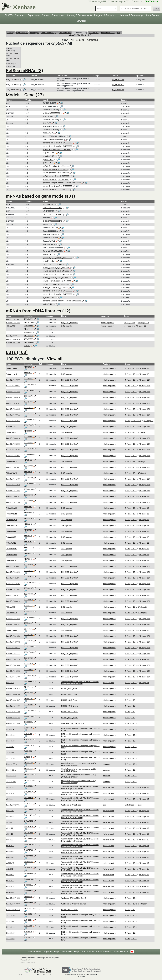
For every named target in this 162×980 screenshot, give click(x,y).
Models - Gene (12, 53)
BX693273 (28, 606)
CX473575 (28, 408)
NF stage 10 (130, 688)
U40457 (27, 346)
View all (55, 359)
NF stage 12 (144, 368)
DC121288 (28, 833)
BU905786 (28, 693)
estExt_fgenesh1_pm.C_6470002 (56, 180)
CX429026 (28, 437)
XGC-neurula (67, 326)
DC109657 (28, 792)
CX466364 (28, 443)
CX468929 (28, 501)
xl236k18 (10, 787)
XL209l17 (10, 752)
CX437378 (28, 565)
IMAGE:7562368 (13, 444)
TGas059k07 (11, 560)
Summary (11, 33)
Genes (45, 15)
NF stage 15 (144, 683)
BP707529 (28, 780)
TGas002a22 (11, 514)
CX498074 (28, 396)
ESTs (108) (17, 352)
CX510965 (28, 617)
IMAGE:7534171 (13, 427)
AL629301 (28, 542)
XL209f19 (10, 747)
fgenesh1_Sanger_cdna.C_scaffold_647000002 (62, 183)
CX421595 (28, 390)
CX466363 (28, 664)
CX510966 (28, 483)
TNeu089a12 (11, 461)
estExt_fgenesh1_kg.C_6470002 (56, 173)
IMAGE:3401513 (13, 688)
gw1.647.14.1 (48, 160)
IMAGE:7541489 (13, 479)
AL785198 (28, 460)
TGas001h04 (11, 508)
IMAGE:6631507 (13, 700)
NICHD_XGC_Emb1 (69, 688)
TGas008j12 (11, 537)
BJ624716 (28, 745)
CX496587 (28, 379)
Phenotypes (57, 15)
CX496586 (28, 594)
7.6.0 (28, 960)
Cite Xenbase (87, 952)
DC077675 (28, 862)
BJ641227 (28, 920)
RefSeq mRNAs (10, 49)
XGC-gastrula (67, 368)
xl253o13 (10, 683)
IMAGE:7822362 (13, 319)
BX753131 (28, 629)
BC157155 (28, 322)
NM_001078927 (13, 79)
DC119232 (28, 821)
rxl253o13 (10, 846)
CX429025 (28, 658)
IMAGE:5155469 (13, 706)
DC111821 (28, 815)
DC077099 (28, 856)
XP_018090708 (118, 90)
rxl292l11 (10, 881)
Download (81, 21)
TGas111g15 (11, 374)
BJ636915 (28, 932)
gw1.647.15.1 (48, 163)
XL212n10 (10, 758)
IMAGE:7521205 (13, 502)
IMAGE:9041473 (13, 339)
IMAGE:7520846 (13, 386)
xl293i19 (10, 834)
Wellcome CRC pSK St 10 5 (73, 723)
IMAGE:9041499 (13, 343)
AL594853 (28, 507)
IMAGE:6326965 (13, 805)
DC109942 (28, 681)
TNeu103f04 (11, 326)
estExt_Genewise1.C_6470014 (55, 166)
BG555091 (28, 722)
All (72, 40)
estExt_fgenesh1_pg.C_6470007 (56, 176)
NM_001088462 (13, 84)
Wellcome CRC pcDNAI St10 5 (74, 898)
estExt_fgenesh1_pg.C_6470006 (56, 190)
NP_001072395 (118, 80)
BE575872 (28, 908)
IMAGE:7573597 (13, 450)
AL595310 (28, 518)
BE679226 (28, 687)
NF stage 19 (130, 904)
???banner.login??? (97, 1)
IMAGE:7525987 (13, 456)
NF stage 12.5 (143, 323)
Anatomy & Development (79, 15)
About (121, 952)
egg (104, 805)
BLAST (8, 15)
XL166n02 (10, 939)
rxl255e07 (10, 851)
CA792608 (28, 705)
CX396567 (28, 419)
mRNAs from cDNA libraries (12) (38, 311)
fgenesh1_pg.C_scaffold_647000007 (57, 143)
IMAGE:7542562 (13, 467)
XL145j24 (10, 729)
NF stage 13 (129, 326)
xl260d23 (10, 817)
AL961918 (28, 367)
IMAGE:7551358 (13, 323)
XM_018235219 (13, 89)
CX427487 (28, 413)
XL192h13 (10, 735)
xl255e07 (10, 811)
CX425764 (28, 402)
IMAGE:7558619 (13, 397)
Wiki (119, 33)
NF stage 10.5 (129, 323)
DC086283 (28, 879)
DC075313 (28, 844)
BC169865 (28, 342)
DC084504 (28, 873)
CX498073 (28, 600)
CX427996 (28, 652)
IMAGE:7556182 (13, 496)
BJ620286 (28, 734)
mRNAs (10, 63)
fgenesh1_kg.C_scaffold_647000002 (57, 186)
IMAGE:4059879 (13, 904)
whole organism (108, 323)
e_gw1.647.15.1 (49, 156)
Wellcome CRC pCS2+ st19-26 (74, 904)
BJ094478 (28, 728)
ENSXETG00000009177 (53, 113)
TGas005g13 (11, 520)
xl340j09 (10, 840)
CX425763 (28, 641)
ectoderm (107, 764)
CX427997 (28, 425)
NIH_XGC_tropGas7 (70, 323)
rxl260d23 (10, 857)
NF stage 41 (148, 421)
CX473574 (28, 582)
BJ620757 (28, 739)
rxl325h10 (10, 886)
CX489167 (28, 588)
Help (76, 952)
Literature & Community (130, 15)
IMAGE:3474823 (13, 898)
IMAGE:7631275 (13, 421)
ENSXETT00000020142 (52, 208)
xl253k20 (10, 799)
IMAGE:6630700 (13, 694)
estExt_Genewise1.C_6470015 (55, 170)
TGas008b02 (11, 531)
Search (156, 8)
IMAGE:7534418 (13, 438)
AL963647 (28, 373)
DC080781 (28, 868)
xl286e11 (10, 822)
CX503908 (28, 495)
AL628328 (28, 530)
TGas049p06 (11, 549)
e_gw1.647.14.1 (49, 153)
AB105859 (28, 329)
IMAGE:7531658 (13, 392)
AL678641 (28, 559)
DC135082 (28, 838)
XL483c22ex (11, 770)
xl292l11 (10, 828)
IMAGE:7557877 (13, 380)
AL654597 (28, 553)
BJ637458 (28, 926)
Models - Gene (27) (25, 95)
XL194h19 (10, 741)
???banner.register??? (119, 1)
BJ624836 (28, 751)
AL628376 (28, 536)
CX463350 (28, 478)
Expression (33, 15)
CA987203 (28, 716)
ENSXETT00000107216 (52, 214)
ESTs (8, 66)
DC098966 (28, 891)
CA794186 (28, 710)
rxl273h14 (10, 869)
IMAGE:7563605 (13, 409)
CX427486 (28, 646)
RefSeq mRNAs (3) (24, 71)
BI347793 (28, 897)
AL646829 (28, 472)
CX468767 (28, 571)
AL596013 (28, 524)
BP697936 (28, 769)
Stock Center (152, 15)
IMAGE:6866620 (13, 712)
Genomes (20, 15)
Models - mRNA (13, 58)
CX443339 (28, 454)
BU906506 (28, 699)
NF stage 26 (142, 904)
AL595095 (28, 512)
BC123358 (28, 336)
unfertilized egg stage (134, 805)
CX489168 (28, 489)
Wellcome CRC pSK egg (71, 805)
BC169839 (28, 339)
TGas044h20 (11, 555)
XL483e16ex (11, 776)
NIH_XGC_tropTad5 (69, 421)
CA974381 (28, 804)
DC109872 (28, 798)
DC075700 (28, 850)
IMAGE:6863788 (13, 718)
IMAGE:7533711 (13, 415)
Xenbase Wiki (35, 952)
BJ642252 (28, 914)
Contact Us (137, 1)
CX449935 (28, 670)
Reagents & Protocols (105, 15)
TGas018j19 (11, 543)
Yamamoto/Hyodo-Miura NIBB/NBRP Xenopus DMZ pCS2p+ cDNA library (80, 683)
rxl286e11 (10, 875)
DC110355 (28, 809)
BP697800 (28, 763)
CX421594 (28, 635)
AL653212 (28, 547)
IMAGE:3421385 (13, 723)
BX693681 (28, 611)
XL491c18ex (11, 782)
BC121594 (28, 319)
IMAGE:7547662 (13, 491)
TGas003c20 (11, 525)
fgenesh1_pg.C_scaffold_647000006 (57, 146)
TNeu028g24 (11, 473)
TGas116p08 (11, 368)
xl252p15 (10, 793)
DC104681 (28, 786)
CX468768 (28, 384)
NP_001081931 (118, 85)
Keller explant (108, 683)
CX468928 (28, 576)
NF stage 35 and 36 (133, 421)
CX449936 (28, 466)
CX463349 (28, 675)
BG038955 (28, 902)
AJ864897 (28, 332)
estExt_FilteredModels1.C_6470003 (57, 150)
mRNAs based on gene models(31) (40, 196)
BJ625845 (28, 757)
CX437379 (28, 448)
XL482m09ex (12, 764)
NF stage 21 (141, 326)
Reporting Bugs (51, 952)
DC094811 (28, 885)
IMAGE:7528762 (13, 403)
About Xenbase (104, 952)
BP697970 (28, 774)
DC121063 (28, 827)
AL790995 (28, 431)
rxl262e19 (10, 863)
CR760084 (28, 326)
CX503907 (28, 623)
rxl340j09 (10, 892)
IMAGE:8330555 (13, 336)
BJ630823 (28, 937)
